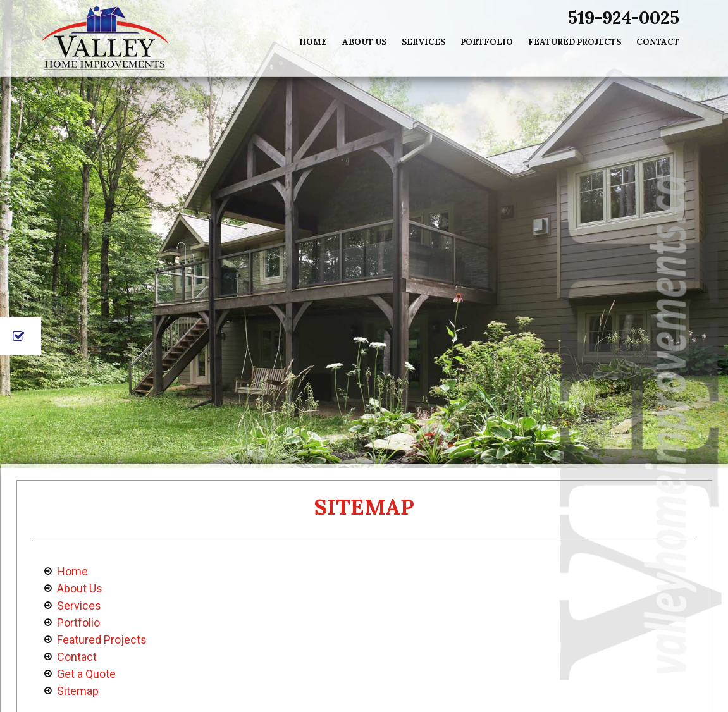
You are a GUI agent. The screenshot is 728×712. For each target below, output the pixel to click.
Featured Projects (575, 42)
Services (423, 42)
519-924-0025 (624, 18)
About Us (364, 42)
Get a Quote (86, 674)
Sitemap (78, 691)
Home (313, 42)
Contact (658, 42)
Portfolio (487, 42)
